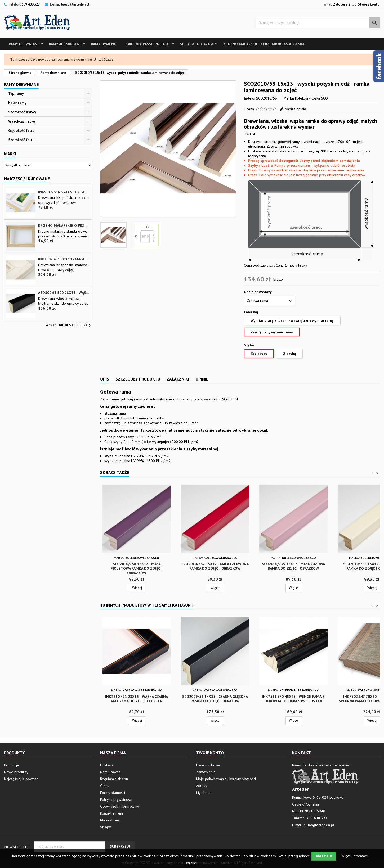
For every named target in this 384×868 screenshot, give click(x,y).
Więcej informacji (355, 856)
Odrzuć (190, 863)
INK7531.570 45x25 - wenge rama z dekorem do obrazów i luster (293, 699)
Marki (10, 154)
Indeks (249, 98)
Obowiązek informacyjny (120, 806)
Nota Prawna (110, 772)
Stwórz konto (369, 4)
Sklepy (106, 827)
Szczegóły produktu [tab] (138, 379)
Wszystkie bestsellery (69, 325)
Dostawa (107, 765)
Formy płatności (113, 793)
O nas (105, 786)
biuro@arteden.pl (75, 4)
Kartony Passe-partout (148, 44)
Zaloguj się (342, 4)
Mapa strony (110, 820)
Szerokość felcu (21, 140)
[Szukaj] (318, 22)
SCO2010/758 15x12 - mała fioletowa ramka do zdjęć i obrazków (137, 568)
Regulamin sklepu (114, 779)
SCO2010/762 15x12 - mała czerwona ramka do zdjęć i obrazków (215, 566)
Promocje (12, 765)
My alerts (203, 793)
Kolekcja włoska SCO (311, 98)
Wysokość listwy (22, 121)
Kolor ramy (17, 103)
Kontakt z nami (111, 813)
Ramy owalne (104, 44)
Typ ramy (16, 93)
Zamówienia (206, 772)
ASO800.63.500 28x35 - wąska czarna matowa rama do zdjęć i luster (64, 293)
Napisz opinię (295, 109)
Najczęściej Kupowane (27, 179)
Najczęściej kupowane (21, 779)
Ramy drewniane (24, 44)
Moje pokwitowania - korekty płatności (226, 779)
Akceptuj (324, 856)
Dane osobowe (208, 765)
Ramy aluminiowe (65, 44)
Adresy (202, 786)
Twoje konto (210, 753)
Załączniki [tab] (178, 379)
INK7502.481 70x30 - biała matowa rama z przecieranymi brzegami (64, 259)
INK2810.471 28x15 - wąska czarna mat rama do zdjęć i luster (137, 699)
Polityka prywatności (116, 799)
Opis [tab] (105, 379)
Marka (289, 98)
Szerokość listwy (22, 112)
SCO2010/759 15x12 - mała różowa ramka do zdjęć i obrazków (293, 566)
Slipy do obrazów (197, 44)
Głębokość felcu (21, 130)
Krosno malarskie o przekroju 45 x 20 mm (264, 44)
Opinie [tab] (202, 379)
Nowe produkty (16, 772)
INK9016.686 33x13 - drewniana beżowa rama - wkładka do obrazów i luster (64, 192)
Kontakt (302, 753)
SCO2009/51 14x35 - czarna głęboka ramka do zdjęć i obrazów (215, 699)
